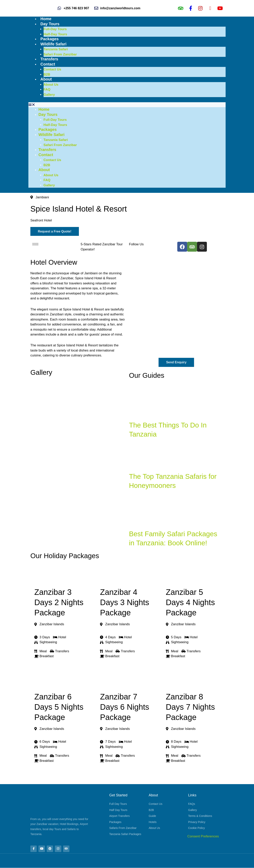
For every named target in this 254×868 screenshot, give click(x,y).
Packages (49, 39)
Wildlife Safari (53, 44)
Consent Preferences (203, 836)
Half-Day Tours (55, 34)
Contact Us (52, 69)
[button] (127, 105)
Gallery (49, 95)
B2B (47, 75)
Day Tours (50, 24)
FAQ (47, 90)
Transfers (49, 59)
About (46, 79)
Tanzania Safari (56, 49)
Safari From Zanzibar (60, 54)
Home (46, 19)
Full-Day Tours (55, 29)
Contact (48, 64)
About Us (51, 85)
